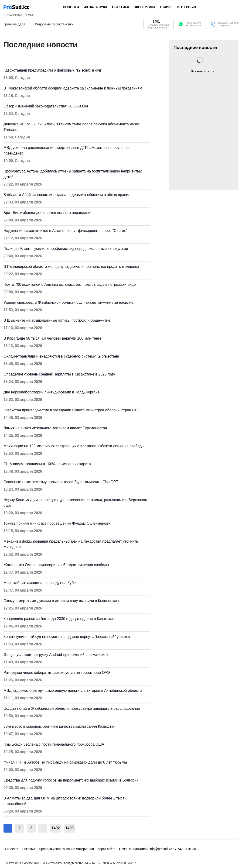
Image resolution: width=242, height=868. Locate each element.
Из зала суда (95, 7)
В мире (166, 7)
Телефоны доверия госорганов (228, 24)
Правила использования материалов (66, 849)
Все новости (200, 71)
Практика (121, 7)
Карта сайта (106, 849)
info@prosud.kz (161, 849)
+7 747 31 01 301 (185, 849)
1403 (70, 828)
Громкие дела (14, 24)
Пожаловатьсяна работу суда (193, 24)
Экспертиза (145, 7)
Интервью (187, 7)
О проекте (11, 849)
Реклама (29, 849)
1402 (56, 828)
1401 (156, 21)
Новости (71, 7)
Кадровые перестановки (54, 24)
